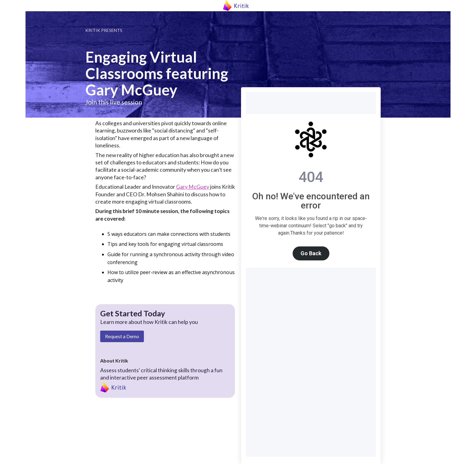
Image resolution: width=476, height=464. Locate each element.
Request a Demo (122, 336)
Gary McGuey (193, 187)
